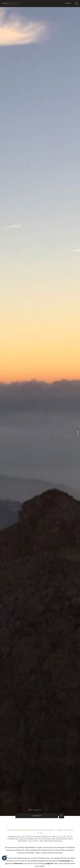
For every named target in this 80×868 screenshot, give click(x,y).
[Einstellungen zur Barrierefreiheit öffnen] (4, 858)
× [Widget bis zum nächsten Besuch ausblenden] (6, 856)
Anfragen (37, 816)
